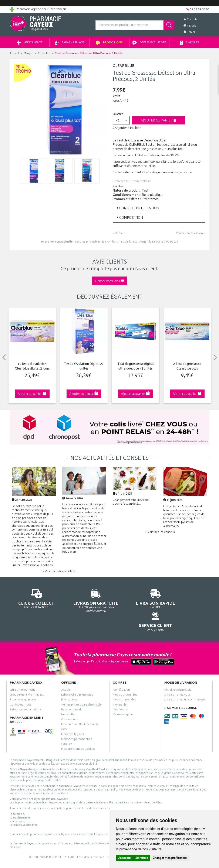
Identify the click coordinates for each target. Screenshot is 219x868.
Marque (28, 55)
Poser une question (23, 683)
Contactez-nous (21, 689)
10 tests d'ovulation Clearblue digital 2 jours (32, 368)
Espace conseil (71, 693)
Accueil (14, 55)
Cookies (67, 728)
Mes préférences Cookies (78, 733)
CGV (64, 713)
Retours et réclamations (26, 693)
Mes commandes (124, 683)
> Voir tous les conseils (160, 534)
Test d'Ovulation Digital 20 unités (84, 368)
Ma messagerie (123, 698)
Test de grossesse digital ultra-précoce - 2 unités (136, 368)
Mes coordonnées (125, 679)
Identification (121, 674)
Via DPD (135, 600)
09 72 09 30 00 (187, 600)
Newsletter (68, 698)
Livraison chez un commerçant (185, 683)
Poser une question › (190, 235)
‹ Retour (119, 235)
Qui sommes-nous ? (24, 674)
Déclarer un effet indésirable (80, 708)
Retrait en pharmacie (178, 674)
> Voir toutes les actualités (59, 573)
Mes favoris (120, 693)
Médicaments (30, 44)
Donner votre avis (109, 283)
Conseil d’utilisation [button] (138, 210)
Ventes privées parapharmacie (81, 689)
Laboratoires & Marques (77, 679)
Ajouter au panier (159, 122)
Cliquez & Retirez (32, 600)
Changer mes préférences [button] (170, 858)
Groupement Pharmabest (27, 679)
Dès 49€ (84, 602)
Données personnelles (77, 723)
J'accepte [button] (124, 858)
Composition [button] (130, 219)
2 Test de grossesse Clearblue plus (187, 368)
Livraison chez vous (178, 679)
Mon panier (120, 689)
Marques (189, 44)
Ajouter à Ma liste (127, 130)
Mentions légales (73, 718)
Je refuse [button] (142, 858)
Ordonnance (70, 703)
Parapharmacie (70, 44)
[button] (121, 122)
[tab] (159, 210)
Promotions (109, 44)
